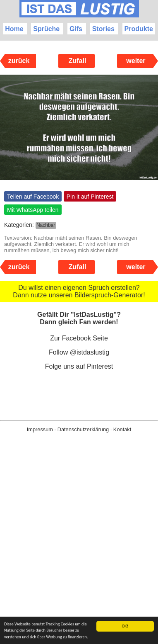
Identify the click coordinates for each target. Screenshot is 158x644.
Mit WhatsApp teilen (33, 210)
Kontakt (122, 429)
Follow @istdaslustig (79, 352)
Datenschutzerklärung (83, 429)
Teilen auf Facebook (33, 197)
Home (14, 29)
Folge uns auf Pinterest (79, 366)
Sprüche (46, 29)
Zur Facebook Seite (79, 338)
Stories (103, 29)
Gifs (76, 29)
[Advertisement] (79, 552)
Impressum (40, 429)
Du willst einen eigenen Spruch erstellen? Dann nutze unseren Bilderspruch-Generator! (79, 291)
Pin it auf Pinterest (90, 197)
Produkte (139, 29)
